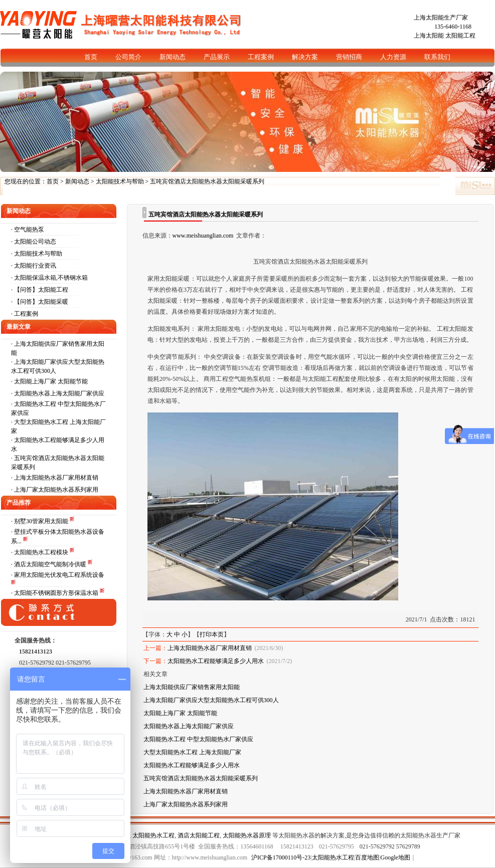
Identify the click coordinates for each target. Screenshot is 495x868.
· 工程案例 (25, 314)
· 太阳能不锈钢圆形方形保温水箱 (55, 593)
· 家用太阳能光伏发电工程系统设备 (58, 575)
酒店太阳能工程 (199, 835)
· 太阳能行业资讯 (34, 266)
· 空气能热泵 (28, 230)
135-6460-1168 (453, 27)
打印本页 (212, 634)
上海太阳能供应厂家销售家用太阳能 (192, 687)
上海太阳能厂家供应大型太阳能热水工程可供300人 (211, 700)
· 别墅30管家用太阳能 (40, 521)
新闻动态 (77, 181)
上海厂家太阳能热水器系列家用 (56, 490)
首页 (53, 181)
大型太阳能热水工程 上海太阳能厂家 (192, 752)
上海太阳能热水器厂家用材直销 (56, 478)
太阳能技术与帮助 (120, 181)
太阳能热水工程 (153, 835)
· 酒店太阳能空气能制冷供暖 (49, 564)
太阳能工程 (460, 36)
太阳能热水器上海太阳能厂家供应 (59, 393)
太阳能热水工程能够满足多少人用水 (216, 661)
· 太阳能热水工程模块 (40, 552)
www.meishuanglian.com (203, 236)
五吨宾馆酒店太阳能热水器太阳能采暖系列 (201, 778)
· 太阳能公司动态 (34, 242)
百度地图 (367, 857)
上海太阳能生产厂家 (441, 18)
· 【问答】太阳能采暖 (40, 302)
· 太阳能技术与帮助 (37, 254)
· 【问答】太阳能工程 (40, 290)
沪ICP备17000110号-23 (281, 857)
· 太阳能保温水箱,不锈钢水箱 (49, 278)
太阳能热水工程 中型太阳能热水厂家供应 (198, 739)
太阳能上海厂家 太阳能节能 (51, 381)
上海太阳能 (429, 36)
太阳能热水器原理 (247, 835)
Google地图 (395, 857)
